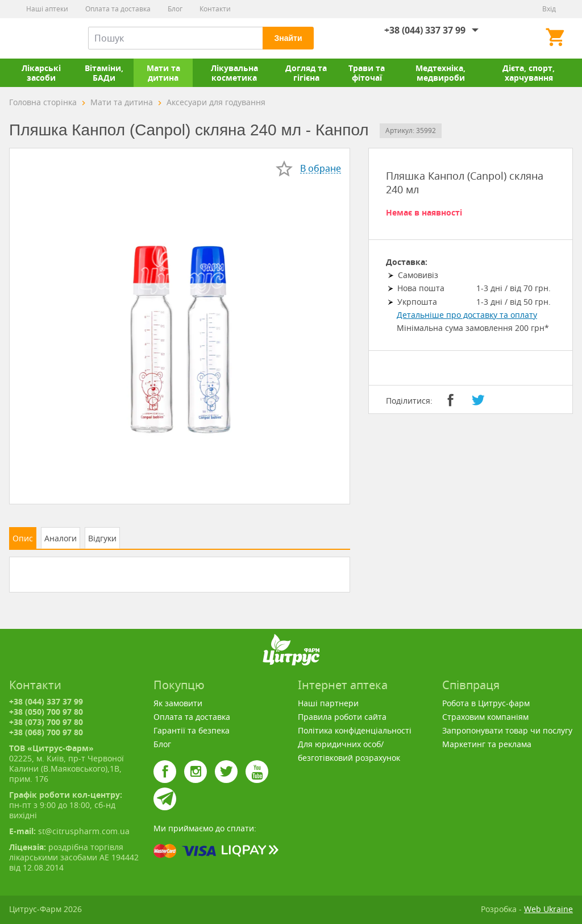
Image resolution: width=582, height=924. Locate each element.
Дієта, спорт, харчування (529, 73)
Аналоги (61, 538)
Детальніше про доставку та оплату (467, 315)
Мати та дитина (163, 73)
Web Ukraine (548, 909)
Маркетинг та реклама (487, 744)
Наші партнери (328, 703)
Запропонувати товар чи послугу (507, 730)
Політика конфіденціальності (355, 730)
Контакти (215, 9)
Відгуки (102, 538)
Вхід (549, 9)
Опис (23, 538)
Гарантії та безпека (192, 730)
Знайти (288, 38)
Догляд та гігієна (306, 73)
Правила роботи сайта (342, 717)
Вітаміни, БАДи (104, 73)
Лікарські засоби (41, 73)
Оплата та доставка (118, 9)
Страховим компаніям (485, 717)
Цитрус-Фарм (36, 38)
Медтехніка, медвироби (440, 73)
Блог (175, 9)
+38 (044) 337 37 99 (425, 30)
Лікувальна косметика (234, 73)
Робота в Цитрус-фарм (486, 703)
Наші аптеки (47, 9)
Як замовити (178, 703)
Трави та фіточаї (367, 73)
